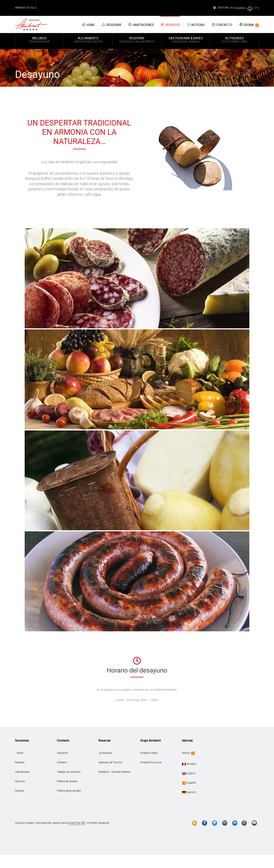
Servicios (170, 25)
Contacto (222, 24)
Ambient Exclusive (151, 762)
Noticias (196, 24)
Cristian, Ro (223, 8)
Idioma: (249, 24)
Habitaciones (141, 24)
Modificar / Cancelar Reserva (114, 772)
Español (189, 783)
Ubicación (62, 753)
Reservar (111, 24)
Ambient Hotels (26, 8)
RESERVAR (137, 40)
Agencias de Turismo (110, 762)
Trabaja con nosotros (69, 772)
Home (88, 24)
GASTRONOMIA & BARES (186, 40)
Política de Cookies (67, 781)
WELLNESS (39, 40)
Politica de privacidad (69, 791)
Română (189, 764)
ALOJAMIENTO (88, 40)
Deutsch (189, 792)
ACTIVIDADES (234, 40)
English (189, 773)
